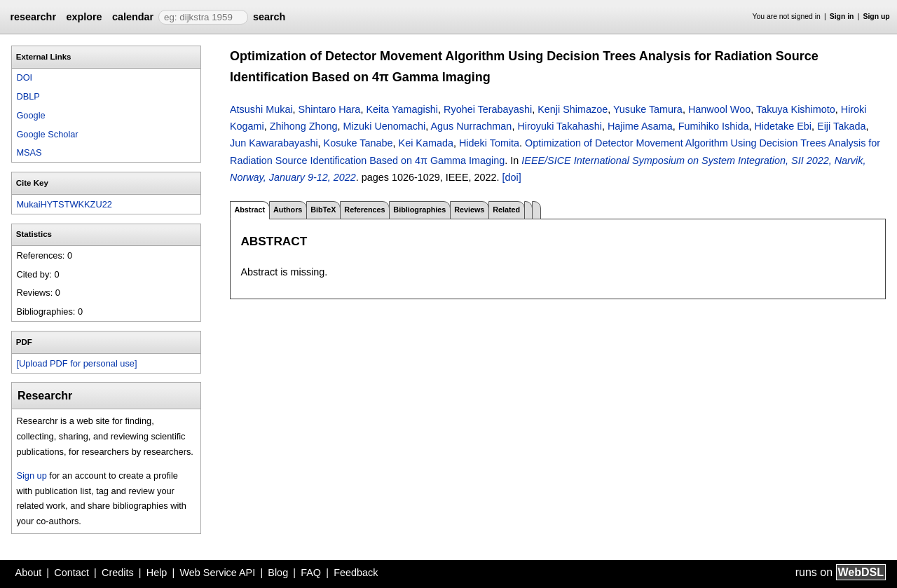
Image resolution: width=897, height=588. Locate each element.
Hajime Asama (640, 126)
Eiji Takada (841, 126)
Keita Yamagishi (402, 109)
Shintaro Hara (330, 109)
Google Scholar (47, 134)
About (29, 573)
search (269, 17)
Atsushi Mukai (261, 109)
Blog (278, 573)
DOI (24, 77)
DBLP (28, 96)
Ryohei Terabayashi (488, 109)
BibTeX (323, 210)
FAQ (311, 573)
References (364, 210)
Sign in (842, 16)
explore (84, 17)
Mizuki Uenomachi (385, 126)
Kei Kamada (426, 143)
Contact (71, 573)
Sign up (877, 16)
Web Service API (217, 573)
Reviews (469, 210)
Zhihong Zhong (304, 126)
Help (157, 573)
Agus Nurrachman (471, 126)
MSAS (29, 152)
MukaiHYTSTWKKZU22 (64, 204)
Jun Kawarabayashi (274, 143)
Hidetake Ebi (783, 126)
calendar (133, 17)
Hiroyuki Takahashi (560, 126)
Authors (288, 210)
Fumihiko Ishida (714, 126)
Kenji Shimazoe (573, 109)
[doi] (512, 177)
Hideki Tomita (489, 143)
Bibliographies (419, 210)
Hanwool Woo (719, 109)
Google (30, 115)
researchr (33, 17)
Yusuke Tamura (648, 109)
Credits (118, 573)
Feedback (356, 573)
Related (506, 210)
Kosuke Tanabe (358, 143)
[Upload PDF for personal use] (76, 363)
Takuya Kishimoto (796, 109)
